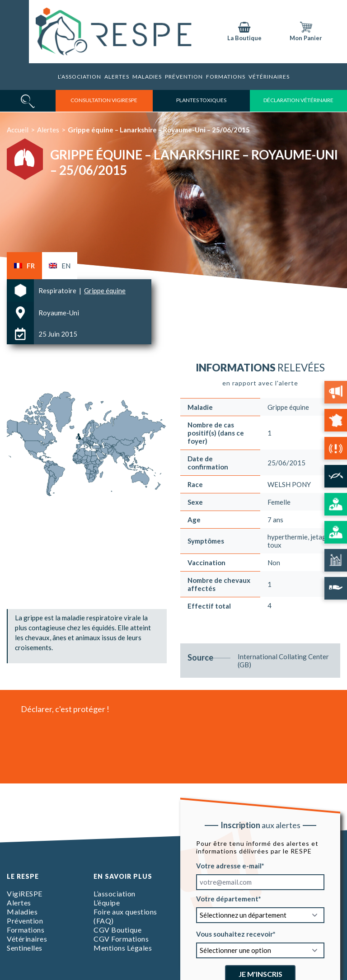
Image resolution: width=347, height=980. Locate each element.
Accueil (18, 130)
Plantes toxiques (201, 100)
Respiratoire (58, 291)
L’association (80, 77)
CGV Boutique (117, 930)
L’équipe (107, 903)
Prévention (184, 77)
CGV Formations (121, 939)
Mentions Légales (123, 948)
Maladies (147, 77)
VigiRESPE (25, 893)
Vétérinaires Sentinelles (27, 943)
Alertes (117, 77)
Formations (26, 930)
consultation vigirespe (104, 100)
